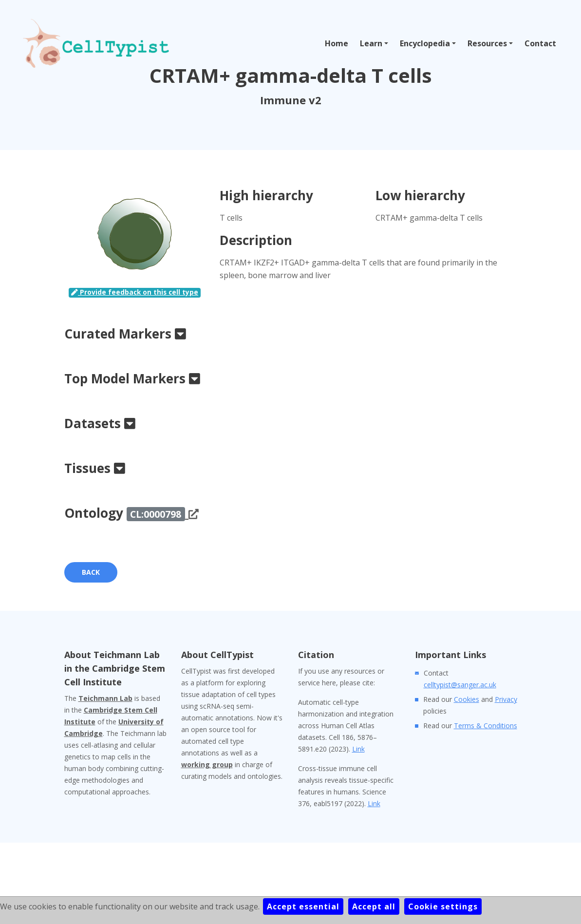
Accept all (374, 906)
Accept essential (303, 906)
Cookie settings (443, 906)
